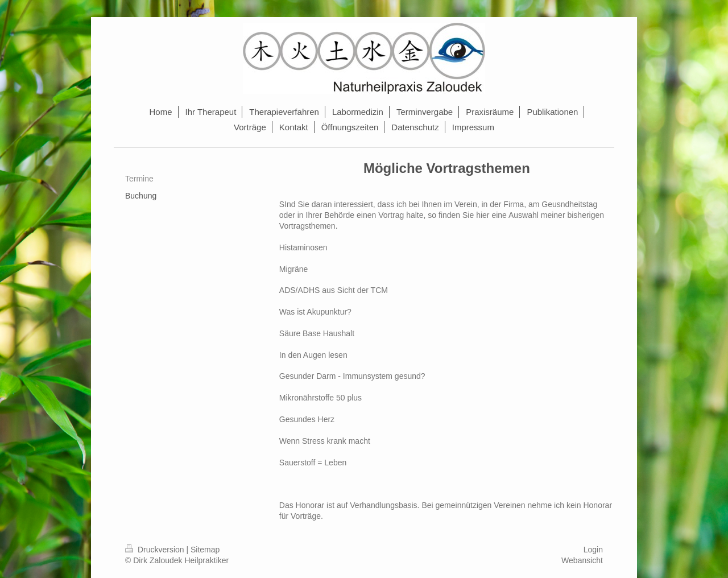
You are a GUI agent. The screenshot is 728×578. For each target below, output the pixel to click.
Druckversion (156, 550)
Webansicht (582, 560)
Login (593, 550)
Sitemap (205, 550)
